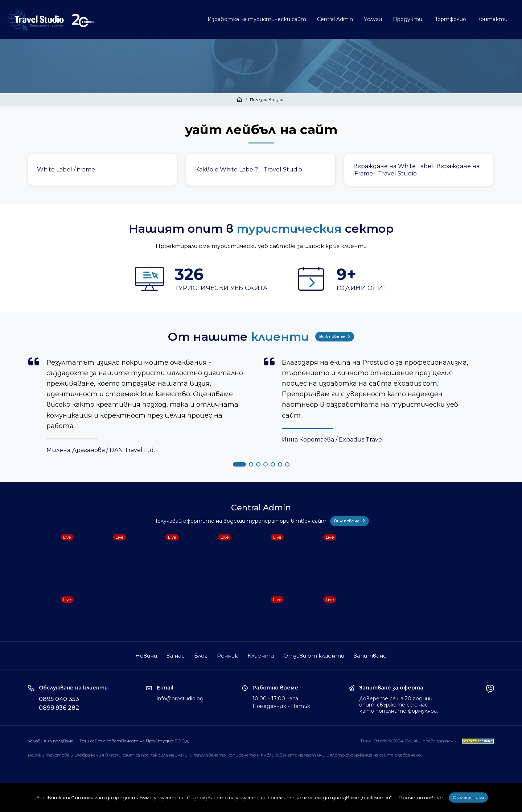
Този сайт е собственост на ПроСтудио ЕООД (134, 741)
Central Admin (335, 19)
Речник (227, 656)
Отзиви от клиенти (314, 656)
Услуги (373, 19)
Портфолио (450, 19)
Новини (146, 656)
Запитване (370, 656)
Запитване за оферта (391, 688)
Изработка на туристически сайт (257, 19)
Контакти (492, 19)
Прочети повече (421, 797)
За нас (176, 656)
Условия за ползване (51, 741)
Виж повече (335, 336)
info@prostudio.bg (180, 699)
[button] (239, 464)
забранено (409, 755)
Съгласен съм (468, 797)
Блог (201, 656)
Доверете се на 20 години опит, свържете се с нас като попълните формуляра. (398, 705)
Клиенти (261, 656)
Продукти (408, 19)
